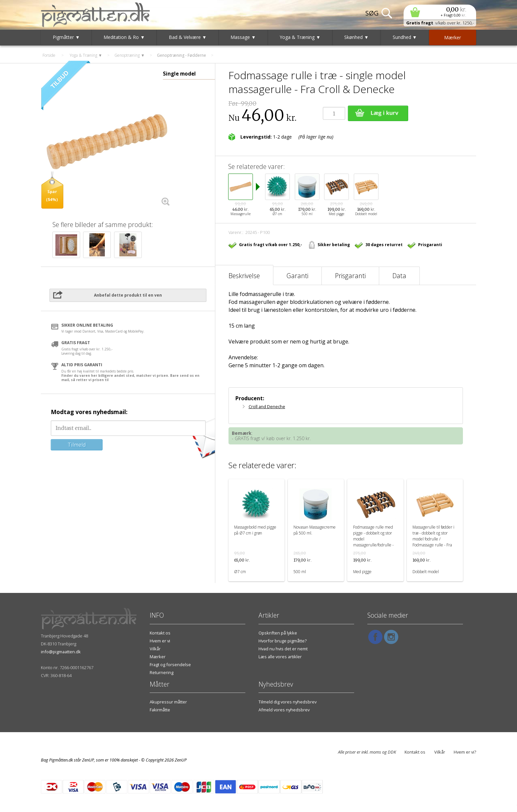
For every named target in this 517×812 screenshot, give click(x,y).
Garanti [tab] (297, 276)
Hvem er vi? (465, 752)
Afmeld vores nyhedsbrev (284, 710)
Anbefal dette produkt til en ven (128, 295)
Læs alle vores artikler (280, 657)
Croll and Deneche (267, 406)
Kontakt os (160, 633)
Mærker (158, 657)
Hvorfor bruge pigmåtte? (283, 641)
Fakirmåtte (160, 710)
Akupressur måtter (168, 702)
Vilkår (155, 649)
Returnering (162, 672)
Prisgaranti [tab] (350, 276)
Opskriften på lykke (278, 633)
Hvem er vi (160, 641)
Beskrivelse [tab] (244, 276)
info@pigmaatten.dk (61, 652)
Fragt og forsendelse (170, 665)
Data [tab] (399, 276)
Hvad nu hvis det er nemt (283, 649)
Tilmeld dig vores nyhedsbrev (288, 702)
